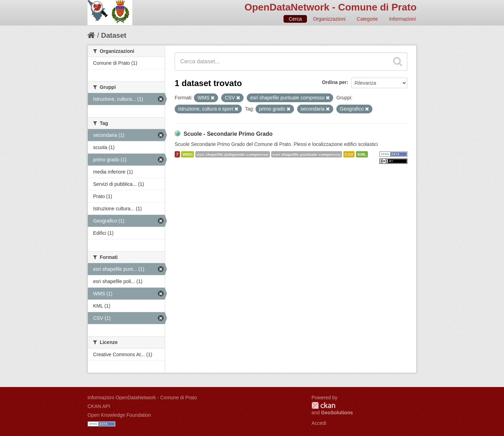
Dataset (114, 35)
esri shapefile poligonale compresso (232, 154)
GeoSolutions (337, 413)
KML (362, 154)
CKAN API (99, 406)
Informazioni (402, 19)
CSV (349, 154)
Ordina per (334, 82)
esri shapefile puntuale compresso (307, 154)
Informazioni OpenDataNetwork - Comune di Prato (142, 398)
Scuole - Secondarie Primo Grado (228, 134)
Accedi (319, 423)
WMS (187, 154)
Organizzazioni (329, 19)
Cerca (295, 19)
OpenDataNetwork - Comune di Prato (330, 7)
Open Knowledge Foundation (119, 415)
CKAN (323, 405)
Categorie (367, 19)
